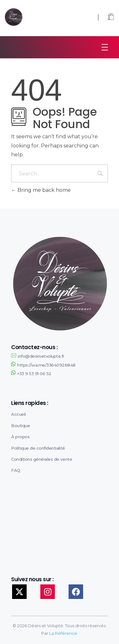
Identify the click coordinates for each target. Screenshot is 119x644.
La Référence (63, 633)
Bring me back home (41, 190)
